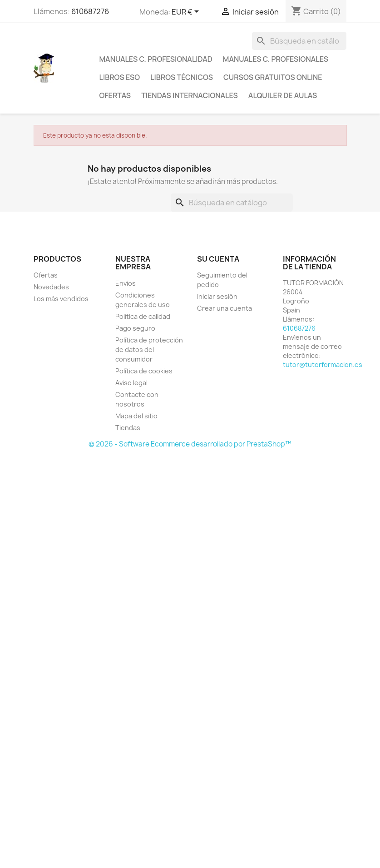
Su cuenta (218, 259)
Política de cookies (144, 371)
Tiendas (128, 428)
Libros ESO (120, 77)
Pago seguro (135, 328)
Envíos (126, 283)
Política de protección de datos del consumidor (149, 350)
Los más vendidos (61, 299)
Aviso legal (131, 383)
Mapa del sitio (136, 416)
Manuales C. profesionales (276, 59)
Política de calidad (143, 316)
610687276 (90, 11)
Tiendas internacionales (190, 95)
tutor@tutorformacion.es (323, 365)
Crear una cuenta (225, 308)
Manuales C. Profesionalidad (156, 59)
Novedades (51, 287)
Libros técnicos (182, 77)
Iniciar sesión (217, 296)
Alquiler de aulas (283, 95)
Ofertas (115, 95)
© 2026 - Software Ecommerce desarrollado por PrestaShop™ (190, 444)
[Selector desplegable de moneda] (187, 12)
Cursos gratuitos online (273, 77)
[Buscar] (299, 41)
